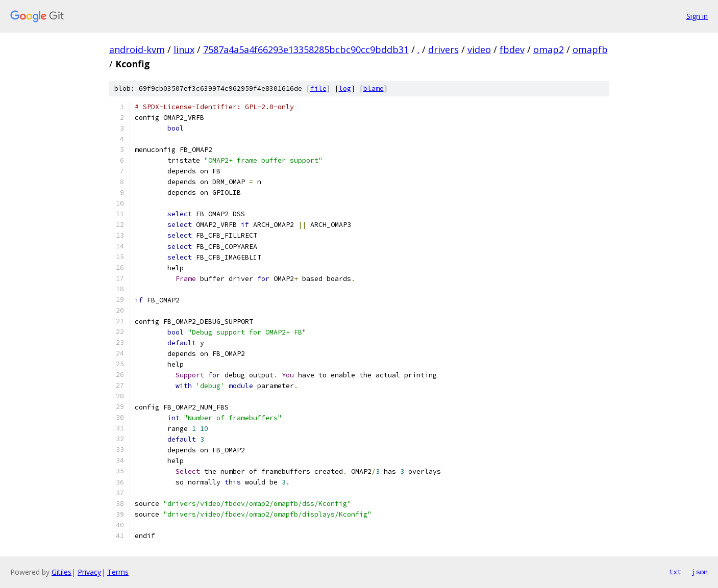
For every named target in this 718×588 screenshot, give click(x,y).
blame (374, 88)
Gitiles (61, 572)
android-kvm (137, 49)
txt (675, 572)
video (479, 49)
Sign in (697, 16)
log (345, 88)
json (700, 572)
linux (184, 49)
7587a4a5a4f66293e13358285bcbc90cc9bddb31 (306, 49)
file (318, 88)
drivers (443, 49)
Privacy (89, 572)
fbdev (512, 49)
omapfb (590, 49)
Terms (118, 572)
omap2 (549, 49)
